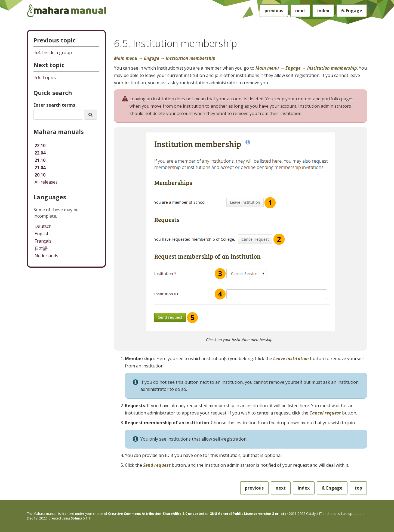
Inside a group (53, 52)
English (42, 234)
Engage (352, 11)
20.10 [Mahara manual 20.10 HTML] (40, 175)
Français (43, 241)
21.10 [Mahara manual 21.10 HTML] (40, 160)
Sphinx (76, 518)
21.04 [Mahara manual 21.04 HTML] (40, 168)
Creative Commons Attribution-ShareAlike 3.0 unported (156, 514)
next (300, 11)
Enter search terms (54, 105)
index (323, 11)
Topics (45, 78)
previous (274, 11)
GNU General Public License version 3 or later (249, 514)
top (358, 488)
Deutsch (43, 226)
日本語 (41, 248)
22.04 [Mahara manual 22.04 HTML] (40, 153)
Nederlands (46, 256)
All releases (46, 182)
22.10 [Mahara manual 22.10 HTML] (40, 146)
